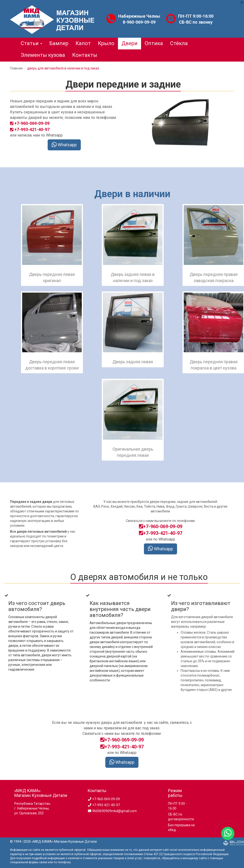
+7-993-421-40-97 (161, 533)
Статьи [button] (31, 43)
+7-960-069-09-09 (161, 526)
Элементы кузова (43, 55)
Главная (16, 68)
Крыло (106, 43)
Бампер (59, 43)
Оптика (154, 43)
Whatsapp (64, 145)
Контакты (85, 55)
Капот (83, 43)
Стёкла (179, 43)
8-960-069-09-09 (139, 22)
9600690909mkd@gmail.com (112, 811)
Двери (130, 43)
